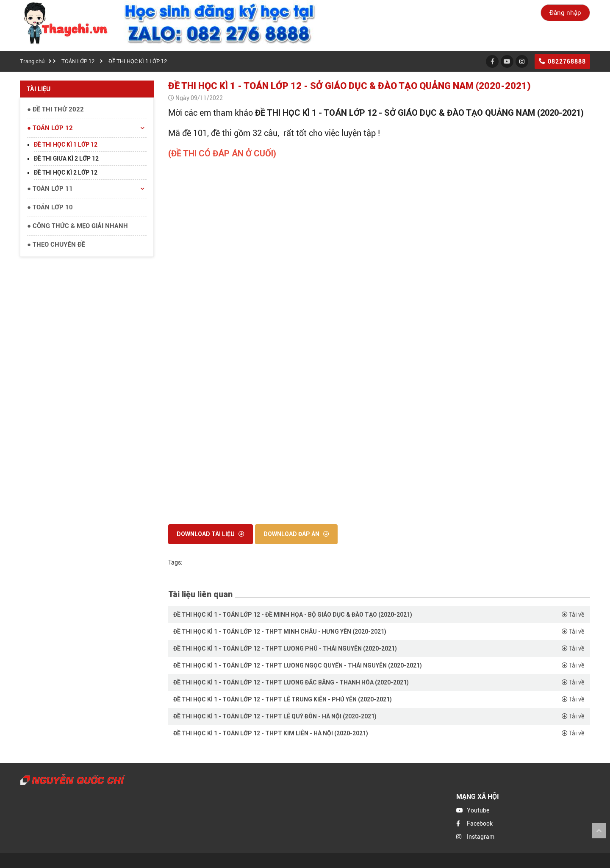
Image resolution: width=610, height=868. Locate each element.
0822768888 (562, 61)
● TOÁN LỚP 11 (87, 189)
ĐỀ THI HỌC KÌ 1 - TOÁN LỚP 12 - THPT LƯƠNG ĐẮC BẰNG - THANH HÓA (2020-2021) (291, 682)
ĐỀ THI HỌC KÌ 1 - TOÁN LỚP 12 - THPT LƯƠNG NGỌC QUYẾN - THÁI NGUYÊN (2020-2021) (298, 665)
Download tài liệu (211, 534)
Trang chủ (32, 61)
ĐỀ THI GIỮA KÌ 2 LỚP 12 (66, 159)
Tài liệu (39, 89)
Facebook (480, 823)
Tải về (573, 615)
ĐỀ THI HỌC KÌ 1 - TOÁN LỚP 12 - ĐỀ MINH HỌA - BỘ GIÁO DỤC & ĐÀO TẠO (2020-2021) (293, 615)
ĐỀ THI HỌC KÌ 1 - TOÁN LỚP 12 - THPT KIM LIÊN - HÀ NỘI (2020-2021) (271, 733)
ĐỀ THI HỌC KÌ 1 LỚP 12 (138, 61)
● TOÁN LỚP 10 (50, 207)
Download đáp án (296, 534)
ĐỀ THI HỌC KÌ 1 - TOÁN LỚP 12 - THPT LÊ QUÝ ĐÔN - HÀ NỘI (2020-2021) (275, 716)
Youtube (478, 810)
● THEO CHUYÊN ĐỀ (56, 245)
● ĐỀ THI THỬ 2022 (55, 109)
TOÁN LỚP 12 (78, 61)
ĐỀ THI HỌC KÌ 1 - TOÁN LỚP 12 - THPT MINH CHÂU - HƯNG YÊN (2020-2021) (280, 632)
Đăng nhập (565, 13)
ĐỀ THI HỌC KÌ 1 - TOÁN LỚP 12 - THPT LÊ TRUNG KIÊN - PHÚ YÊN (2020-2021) (283, 699)
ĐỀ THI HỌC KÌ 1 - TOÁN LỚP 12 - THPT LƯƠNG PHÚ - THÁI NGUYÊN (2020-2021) (285, 648)
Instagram (481, 837)
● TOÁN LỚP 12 (87, 128)
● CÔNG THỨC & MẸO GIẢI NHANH (78, 226)
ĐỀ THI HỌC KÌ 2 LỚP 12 (66, 172)
